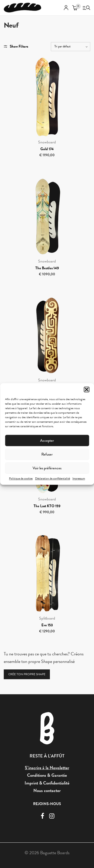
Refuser (47, 454)
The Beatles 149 (47, 268)
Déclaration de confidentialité (53, 478)
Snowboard (47, 142)
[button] (86, 389)
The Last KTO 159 (47, 506)
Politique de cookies (21, 478)
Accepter (47, 441)
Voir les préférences (47, 468)
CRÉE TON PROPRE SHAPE (27, 674)
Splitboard (47, 618)
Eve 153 (47, 625)
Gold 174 (47, 149)
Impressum (79, 478)
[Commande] (71, 47)
